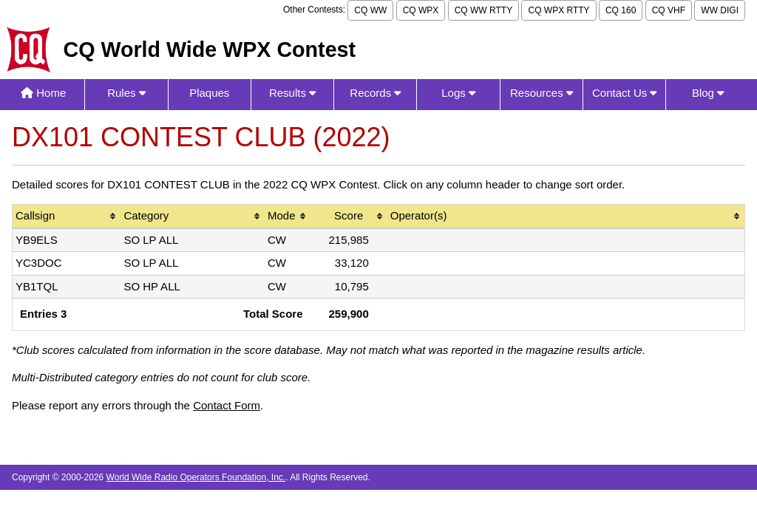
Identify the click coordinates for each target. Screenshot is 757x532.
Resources (542, 93)
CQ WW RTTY (483, 10)
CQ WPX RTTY (559, 10)
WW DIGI (720, 10)
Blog (708, 93)
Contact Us (624, 93)
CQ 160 (621, 10)
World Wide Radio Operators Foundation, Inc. (196, 477)
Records (375, 93)
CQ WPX (421, 10)
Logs (458, 93)
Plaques (209, 93)
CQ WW (370, 10)
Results (292, 93)
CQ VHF (669, 10)
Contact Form (227, 405)
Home (43, 93)
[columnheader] (67, 217)
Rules (126, 93)
